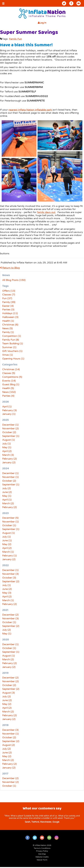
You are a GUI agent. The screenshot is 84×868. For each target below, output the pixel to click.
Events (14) (9, 381)
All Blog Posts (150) (14, 280)
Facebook (71, 3)
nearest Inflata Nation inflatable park (31, 110)
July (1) (6, 444)
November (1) (10, 477)
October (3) (9, 578)
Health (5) (8, 388)
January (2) (9, 462)
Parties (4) (8, 396)
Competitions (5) (12, 377)
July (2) (6, 488)
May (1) (7, 447)
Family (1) (8, 332)
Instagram (57, 838)
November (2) (10, 428)
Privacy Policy (42, 851)
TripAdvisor (49, 838)
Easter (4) (8, 306)
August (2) (9, 745)
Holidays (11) (10, 313)
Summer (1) (9, 347)
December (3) (10, 730)
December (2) (10, 615)
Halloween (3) (10, 317)
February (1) (9, 556)
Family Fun (15, 39)
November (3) (10, 574)
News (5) (7, 328)
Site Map (42, 854)
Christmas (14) (11, 369)
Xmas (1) (8, 355)
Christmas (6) (10, 325)
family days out (46, 212)
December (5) (10, 518)
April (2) (7, 451)
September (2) (11, 581)
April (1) (7, 407)
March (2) (8, 503)
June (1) (7, 540)
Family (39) (9, 302)
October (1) (9, 525)
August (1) (9, 440)
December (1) (10, 425)
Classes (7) (9, 295)
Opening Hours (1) (13, 359)
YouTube (79, 3)
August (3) (9, 693)
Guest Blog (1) (11, 384)
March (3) (8, 455)
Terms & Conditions (42, 848)
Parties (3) (8, 310)
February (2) (9, 459)
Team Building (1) (13, 343)
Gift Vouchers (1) (12, 351)
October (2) (9, 432)
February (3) (9, 410)
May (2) (7, 544)
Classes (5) (9, 373)
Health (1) (8, 321)
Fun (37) (7, 298)
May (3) (7, 593)
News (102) (9, 392)
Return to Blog (10, 268)
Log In (42, 23)
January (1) (9, 414)
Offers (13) (9, 291)
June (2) (7, 492)
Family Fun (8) (11, 340)
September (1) (11, 436)
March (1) (8, 552)
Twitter (64, 3)
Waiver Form (42, 860)
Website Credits (42, 857)
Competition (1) (12, 336)
